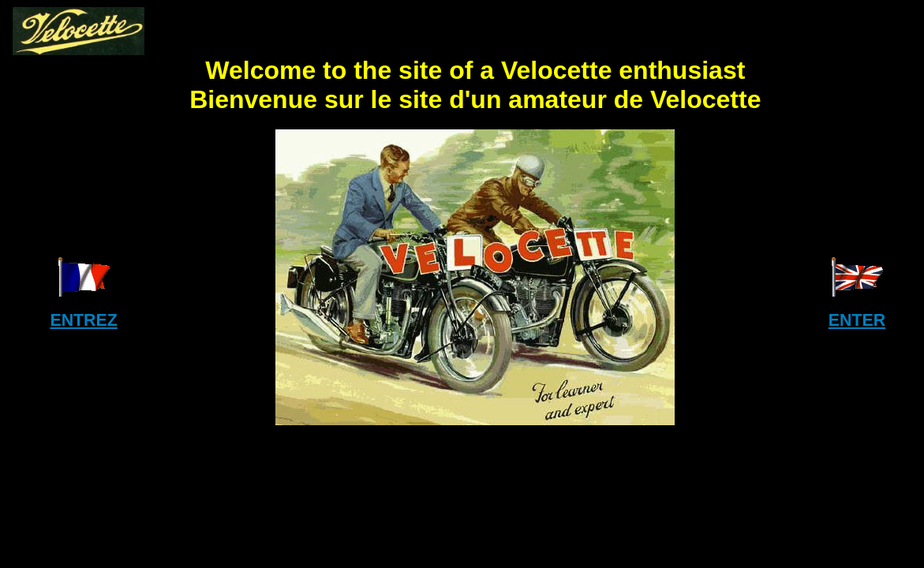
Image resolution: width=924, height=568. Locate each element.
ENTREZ (83, 320)
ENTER (857, 320)
